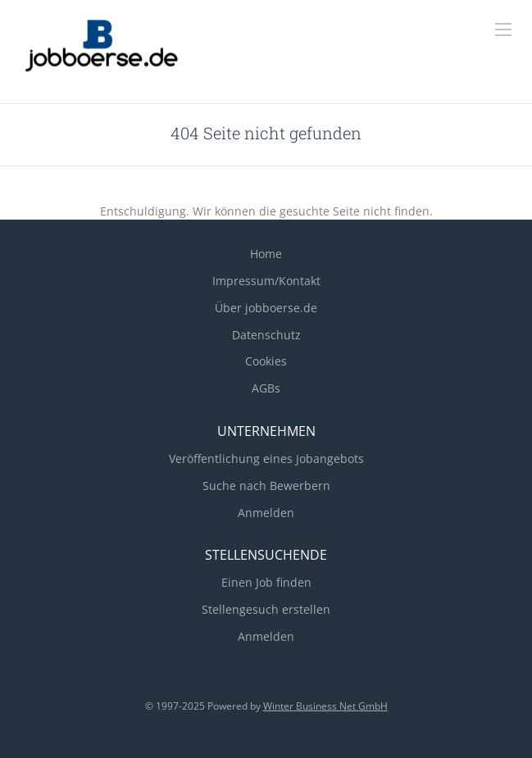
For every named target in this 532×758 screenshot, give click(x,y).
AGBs (266, 388)
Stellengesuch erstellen (266, 609)
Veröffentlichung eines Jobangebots (266, 458)
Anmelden (266, 513)
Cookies (266, 361)
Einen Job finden (266, 582)
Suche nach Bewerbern (266, 486)
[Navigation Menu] (503, 30)
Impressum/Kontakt (266, 281)
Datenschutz (266, 335)
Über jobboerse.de (266, 308)
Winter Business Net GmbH (325, 706)
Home (266, 254)
